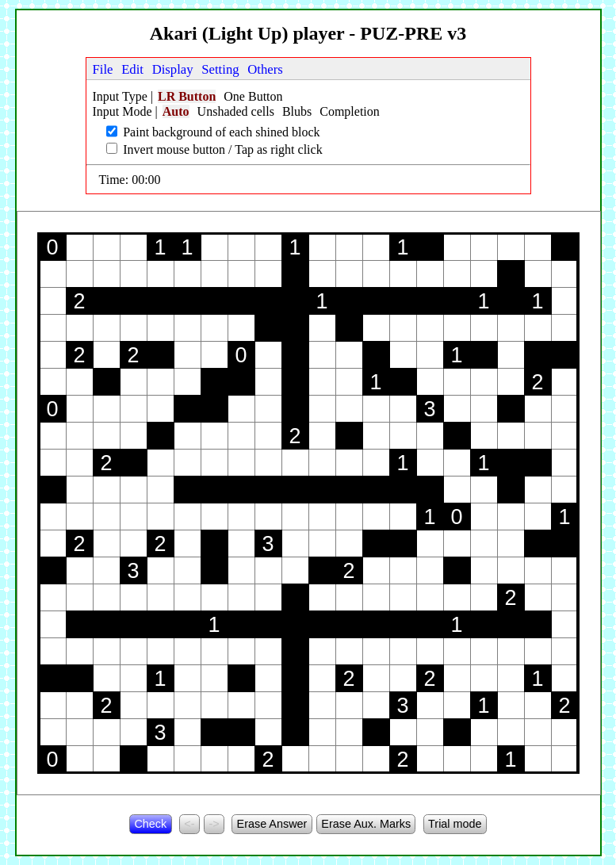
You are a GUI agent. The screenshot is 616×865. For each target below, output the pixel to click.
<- (189, 824)
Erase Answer (272, 824)
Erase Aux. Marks (366, 824)
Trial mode (455, 824)
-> (214, 824)
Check (150, 824)
